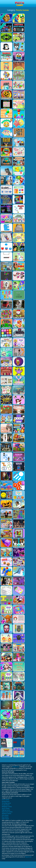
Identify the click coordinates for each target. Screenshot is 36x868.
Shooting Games (6, 803)
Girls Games (5, 815)
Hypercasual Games (7, 812)
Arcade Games (6, 805)
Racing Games (6, 801)
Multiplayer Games (7, 807)
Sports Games (6, 808)
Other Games (5, 819)
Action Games (6, 800)
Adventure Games (7, 814)
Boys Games (5, 817)
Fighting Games (6, 810)
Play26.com (16, 767)
